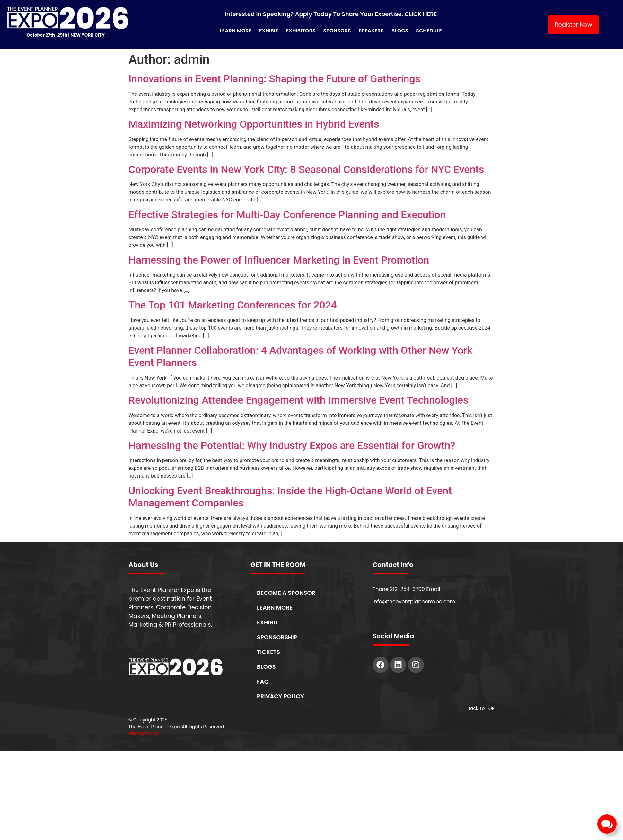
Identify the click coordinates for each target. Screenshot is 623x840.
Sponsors (337, 31)
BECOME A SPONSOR (286, 593)
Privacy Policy (144, 733)
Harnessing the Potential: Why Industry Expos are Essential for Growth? (292, 445)
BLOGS (266, 667)
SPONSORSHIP (277, 637)
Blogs (400, 31)
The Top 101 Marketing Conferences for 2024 (233, 305)
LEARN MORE (275, 608)
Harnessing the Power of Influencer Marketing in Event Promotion (279, 260)
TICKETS (268, 652)
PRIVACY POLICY (280, 696)
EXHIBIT (268, 622)
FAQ (263, 681)
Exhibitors (301, 31)
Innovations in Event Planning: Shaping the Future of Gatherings (274, 79)
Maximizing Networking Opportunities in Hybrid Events (254, 124)
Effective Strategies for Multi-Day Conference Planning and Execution (287, 215)
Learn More (236, 31)
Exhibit (269, 31)
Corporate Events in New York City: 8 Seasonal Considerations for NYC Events (306, 169)
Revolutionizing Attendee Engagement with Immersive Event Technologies (298, 400)
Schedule (429, 31)
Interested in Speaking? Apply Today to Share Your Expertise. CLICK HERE (331, 14)
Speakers (371, 31)
